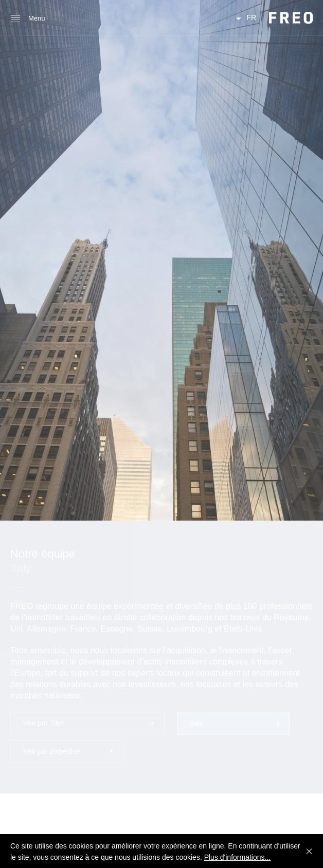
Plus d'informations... (238, 857)
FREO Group (291, 18)
